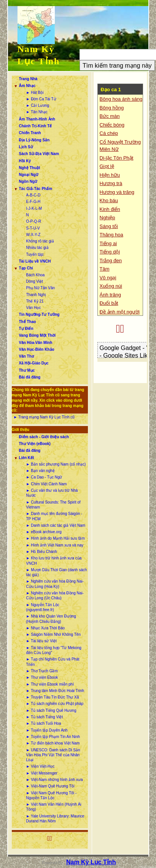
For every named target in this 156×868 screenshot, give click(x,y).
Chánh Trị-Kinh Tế (36, 126)
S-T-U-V (33, 228)
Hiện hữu (110, 175)
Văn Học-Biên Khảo (37, 349)
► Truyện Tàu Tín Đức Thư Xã (53, 697)
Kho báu (109, 200)
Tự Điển (26, 329)
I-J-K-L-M (34, 208)
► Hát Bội (35, 93)
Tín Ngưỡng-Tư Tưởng (39, 314)
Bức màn (110, 116)
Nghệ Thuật (30, 168)
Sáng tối (109, 226)
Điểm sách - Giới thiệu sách (44, 437)
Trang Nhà (28, 79)
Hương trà (111, 183)
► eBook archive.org (44, 532)
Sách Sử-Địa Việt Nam (39, 154)
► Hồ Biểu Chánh (42, 552)
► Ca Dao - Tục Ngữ (44, 477)
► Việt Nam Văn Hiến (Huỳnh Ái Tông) (54, 807)
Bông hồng (112, 108)
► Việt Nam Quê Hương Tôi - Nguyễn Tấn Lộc (51, 795)
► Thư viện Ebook (42, 677)
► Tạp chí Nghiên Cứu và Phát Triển (53, 662)
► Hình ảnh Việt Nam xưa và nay (55, 545)
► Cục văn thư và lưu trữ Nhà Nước (52, 493)
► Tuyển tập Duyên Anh (47, 730)
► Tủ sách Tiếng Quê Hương (51, 710)
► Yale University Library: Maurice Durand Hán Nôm (55, 819)
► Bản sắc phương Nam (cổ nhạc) (56, 464)
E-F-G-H (33, 202)
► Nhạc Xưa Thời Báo (46, 628)
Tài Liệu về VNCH (35, 261)
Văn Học (34, 308)
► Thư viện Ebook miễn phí (50, 684)
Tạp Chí (26, 268)
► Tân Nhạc (37, 112)
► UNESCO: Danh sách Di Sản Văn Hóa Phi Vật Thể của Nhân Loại (53, 755)
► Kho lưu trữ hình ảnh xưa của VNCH (54, 561)
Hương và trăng (117, 192)
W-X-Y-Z (33, 235)
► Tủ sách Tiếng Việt (45, 717)
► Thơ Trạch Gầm (42, 671)
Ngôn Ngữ (28, 181)
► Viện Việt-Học (41, 766)
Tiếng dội (110, 252)
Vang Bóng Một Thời (37, 335)
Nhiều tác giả (37, 248)
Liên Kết (27, 458)
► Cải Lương (38, 105)
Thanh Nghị (36, 295)
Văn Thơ (26, 356)
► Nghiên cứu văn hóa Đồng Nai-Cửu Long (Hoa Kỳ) (55, 584)
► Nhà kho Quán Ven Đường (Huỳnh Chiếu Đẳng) (51, 619)
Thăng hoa (111, 235)
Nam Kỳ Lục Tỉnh (91, 862)
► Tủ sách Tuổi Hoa (44, 723)
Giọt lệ (107, 166)
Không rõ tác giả (40, 241)
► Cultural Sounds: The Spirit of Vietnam (53, 505)
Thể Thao (28, 322)
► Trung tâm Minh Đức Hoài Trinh (55, 691)
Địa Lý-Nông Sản (34, 140)
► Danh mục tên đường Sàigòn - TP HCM (54, 516)
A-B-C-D (33, 195)
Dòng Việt (35, 281)
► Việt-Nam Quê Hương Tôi (50, 786)
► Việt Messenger (42, 773)
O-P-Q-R (34, 221)
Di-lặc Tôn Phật (117, 158)
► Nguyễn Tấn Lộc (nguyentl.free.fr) (43, 607)
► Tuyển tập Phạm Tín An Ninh (53, 737)
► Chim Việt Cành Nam (47, 484)
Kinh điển (110, 209)
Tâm (105, 269)
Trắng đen (111, 261)
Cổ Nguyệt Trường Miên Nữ (120, 146)
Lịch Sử (26, 147)
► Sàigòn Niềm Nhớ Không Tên (53, 634)
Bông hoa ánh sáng (121, 99)
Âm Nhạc (27, 86)
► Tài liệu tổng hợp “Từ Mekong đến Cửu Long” (54, 650)
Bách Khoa (36, 275)
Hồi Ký (25, 161)
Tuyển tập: (35, 254)
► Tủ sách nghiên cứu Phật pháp (55, 704)
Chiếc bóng (112, 125)
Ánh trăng (110, 295)
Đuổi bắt (109, 303)
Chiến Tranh (30, 133)
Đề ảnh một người (120, 312)
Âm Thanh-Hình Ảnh (37, 119)
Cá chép (109, 133)
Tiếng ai (108, 243)
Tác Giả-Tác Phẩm (36, 189)
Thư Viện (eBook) (35, 444)
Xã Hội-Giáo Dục (34, 363)
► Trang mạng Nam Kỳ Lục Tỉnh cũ (44, 417)
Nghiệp (107, 218)
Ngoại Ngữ (29, 175)
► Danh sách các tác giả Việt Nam (56, 525)
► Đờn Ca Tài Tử (41, 99)
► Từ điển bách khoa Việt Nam (53, 743)
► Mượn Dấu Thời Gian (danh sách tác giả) (57, 572)
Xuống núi (111, 286)
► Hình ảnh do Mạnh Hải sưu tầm (56, 538)
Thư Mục (27, 370)
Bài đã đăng (30, 377)
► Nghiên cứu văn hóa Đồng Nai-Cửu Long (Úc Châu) (55, 596)
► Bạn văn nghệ (41, 471)
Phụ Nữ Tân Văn (41, 288)
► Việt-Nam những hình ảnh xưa (55, 780)
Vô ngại (108, 278)
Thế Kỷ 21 (35, 301)
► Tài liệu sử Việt (41, 641)
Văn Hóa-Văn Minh (36, 343)
